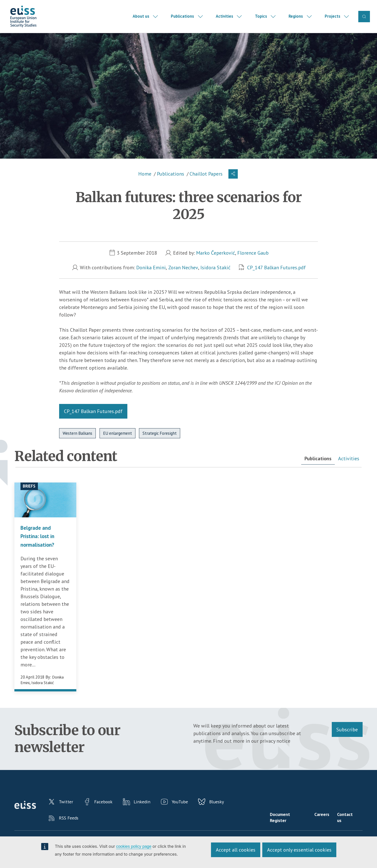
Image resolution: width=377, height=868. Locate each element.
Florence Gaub (253, 261)
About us (140, 20)
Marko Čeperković (216, 261)
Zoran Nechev (183, 276)
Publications (182, 20)
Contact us (348, 827)
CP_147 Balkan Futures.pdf (276, 276)
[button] (233, 182)
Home (145, 182)
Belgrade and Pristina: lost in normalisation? (39, 544)
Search (364, 20)
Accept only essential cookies (299, 850)
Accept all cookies (236, 850)
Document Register (286, 827)
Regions (295, 20)
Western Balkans (77, 441)
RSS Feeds (70, 829)
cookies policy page (134, 846)
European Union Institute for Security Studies (30, 20)
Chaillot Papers (206, 182)
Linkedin (150, 811)
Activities (224, 20)
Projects (332, 20)
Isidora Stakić (216, 276)
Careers (324, 825)
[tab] (317, 467)
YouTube (190, 811)
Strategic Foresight (160, 441)
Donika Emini (151, 276)
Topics (261, 20)
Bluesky (230, 811)
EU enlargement (117, 441)
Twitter (68, 811)
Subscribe (347, 737)
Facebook (109, 811)
